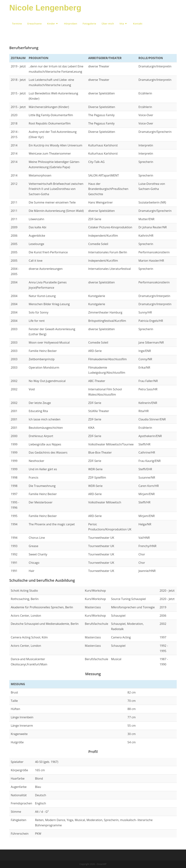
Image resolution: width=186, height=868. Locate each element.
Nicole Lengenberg (45, 8)
